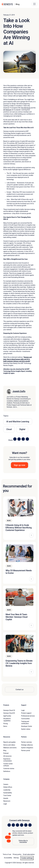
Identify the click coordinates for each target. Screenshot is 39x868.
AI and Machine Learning (18, 422)
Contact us (20, 690)
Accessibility (8, 858)
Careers (6, 784)
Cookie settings (27, 858)
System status (26, 729)
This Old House (26, 108)
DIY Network (7, 110)
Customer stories (9, 769)
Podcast (6, 753)
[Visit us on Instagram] (13, 825)
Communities (25, 719)
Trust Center (7, 795)
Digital (22, 429)
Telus (11, 227)
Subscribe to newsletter (23, 841)
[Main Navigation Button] (34, 4)
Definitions (7, 771)
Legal (5, 804)
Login (23, 710)
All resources (7, 756)
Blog (5, 750)
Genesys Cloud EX (9, 713)
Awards (6, 798)
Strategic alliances (27, 745)
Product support (26, 713)
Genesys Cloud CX (9, 710)
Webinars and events (10, 748)
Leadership (7, 790)
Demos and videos (9, 745)
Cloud (9, 429)
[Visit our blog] (30, 825)
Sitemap (16, 858)
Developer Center (27, 726)
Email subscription (29, 854)
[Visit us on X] (17, 825)
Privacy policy (17, 854)
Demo (5, 726)
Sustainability (8, 793)
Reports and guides (9, 742)
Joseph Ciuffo (19, 391)
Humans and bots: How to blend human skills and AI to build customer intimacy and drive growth (18, 359)
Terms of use (7, 854)
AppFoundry (7, 716)
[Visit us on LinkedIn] (9, 825)
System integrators (27, 748)
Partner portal (26, 750)
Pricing (6, 724)
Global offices (8, 787)
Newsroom (7, 801)
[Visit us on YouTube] (26, 825)
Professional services (28, 716)
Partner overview (27, 742)
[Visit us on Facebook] (22, 825)
